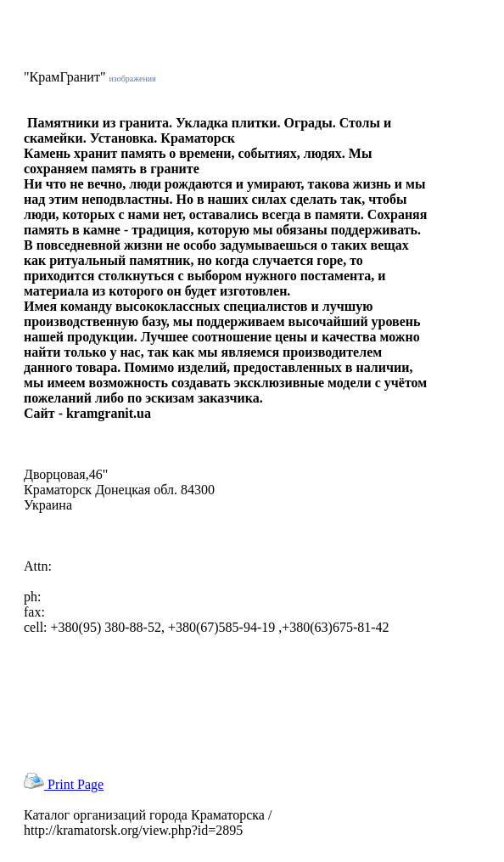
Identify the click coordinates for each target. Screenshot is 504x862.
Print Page (64, 784)
